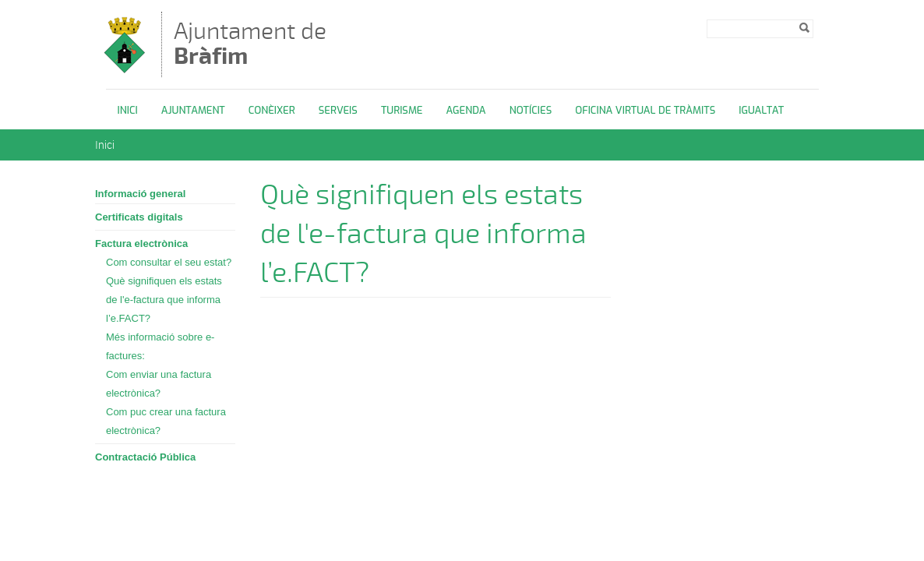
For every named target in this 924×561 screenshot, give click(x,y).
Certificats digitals (139, 217)
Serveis (338, 110)
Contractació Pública (145, 457)
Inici (128, 110)
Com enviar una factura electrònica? (159, 384)
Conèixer (272, 110)
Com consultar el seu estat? (169, 262)
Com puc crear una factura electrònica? (166, 421)
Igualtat (761, 110)
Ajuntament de (250, 43)
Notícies (531, 110)
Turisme (402, 110)
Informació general (140, 194)
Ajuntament (193, 110)
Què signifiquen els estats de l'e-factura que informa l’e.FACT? (164, 300)
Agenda (466, 110)
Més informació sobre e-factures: (160, 346)
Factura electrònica (141, 243)
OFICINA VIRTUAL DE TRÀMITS (645, 110)
